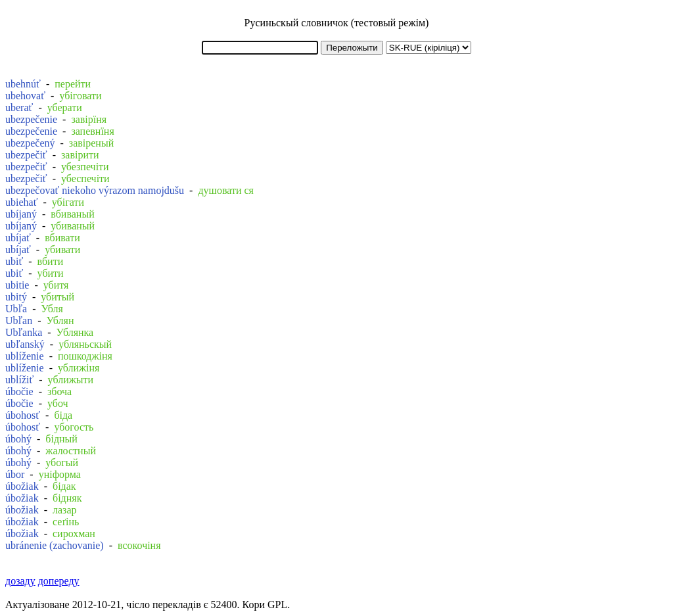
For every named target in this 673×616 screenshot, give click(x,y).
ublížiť (19, 380)
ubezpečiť (26, 155)
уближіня (79, 368)
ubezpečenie (31, 119)
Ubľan (19, 320)
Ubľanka (24, 332)
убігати (68, 202)
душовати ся (226, 190)
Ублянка (75, 332)
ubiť (14, 261)
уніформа (60, 474)
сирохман (74, 533)
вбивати (62, 238)
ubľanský (25, 344)
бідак (64, 486)
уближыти (71, 380)
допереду (59, 581)
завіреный (91, 143)
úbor (15, 474)
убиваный (73, 226)
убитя (56, 285)
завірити (80, 155)
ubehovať (25, 96)
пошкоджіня (85, 356)
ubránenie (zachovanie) (55, 545)
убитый (58, 297)
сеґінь (66, 522)
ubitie (17, 285)
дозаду (20, 581)
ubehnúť (23, 84)
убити (51, 273)
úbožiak (22, 486)
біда (63, 415)
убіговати (80, 96)
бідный (61, 439)
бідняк (67, 498)
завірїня (89, 119)
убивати (62, 249)
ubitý (16, 297)
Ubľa (16, 309)
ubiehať (21, 202)
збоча (59, 391)
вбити (51, 261)
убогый (62, 462)
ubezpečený (30, 143)
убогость (74, 427)
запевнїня (92, 131)
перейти (73, 84)
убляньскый (85, 344)
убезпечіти (85, 167)
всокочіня (139, 545)
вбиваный (72, 214)
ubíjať (18, 238)
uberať (19, 107)
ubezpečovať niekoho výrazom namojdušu (95, 190)
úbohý (18, 439)
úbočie (19, 391)
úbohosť (23, 415)
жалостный (71, 451)
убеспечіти (85, 178)
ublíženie (25, 356)
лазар (65, 510)
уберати (65, 107)
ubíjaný (21, 214)
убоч (58, 403)
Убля (52, 309)
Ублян (60, 320)
